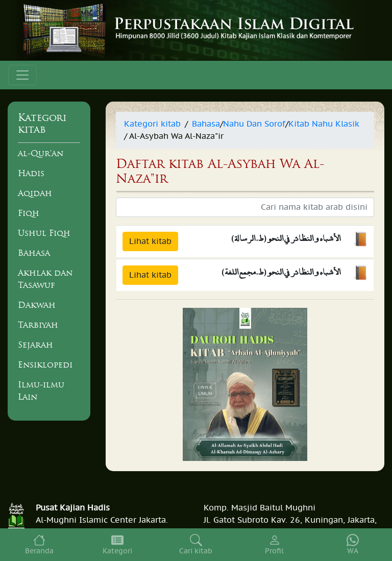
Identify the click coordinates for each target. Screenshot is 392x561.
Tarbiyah (38, 325)
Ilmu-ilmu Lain (41, 391)
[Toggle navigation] (22, 75)
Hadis (31, 173)
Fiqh (29, 213)
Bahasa (34, 253)
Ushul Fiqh (44, 233)
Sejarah (35, 345)
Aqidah (35, 193)
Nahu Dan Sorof (254, 124)
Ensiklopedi (45, 364)
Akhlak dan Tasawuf (45, 279)
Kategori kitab (152, 124)
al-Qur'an (41, 153)
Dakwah (37, 305)
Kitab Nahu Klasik (324, 124)
